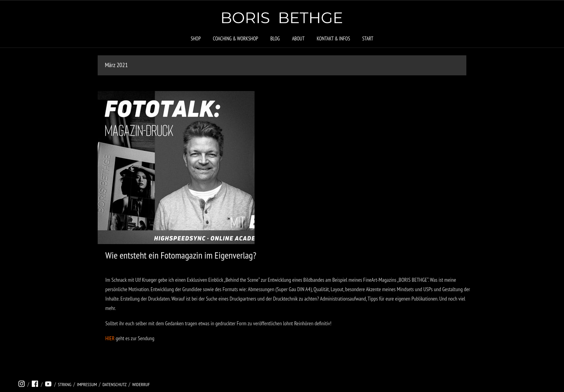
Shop (196, 39)
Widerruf (141, 384)
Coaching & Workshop (236, 39)
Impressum (87, 384)
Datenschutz (115, 384)
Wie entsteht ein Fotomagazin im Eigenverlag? (181, 255)
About (298, 39)
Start (368, 39)
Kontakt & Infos (333, 39)
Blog (275, 39)
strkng (65, 384)
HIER (110, 338)
